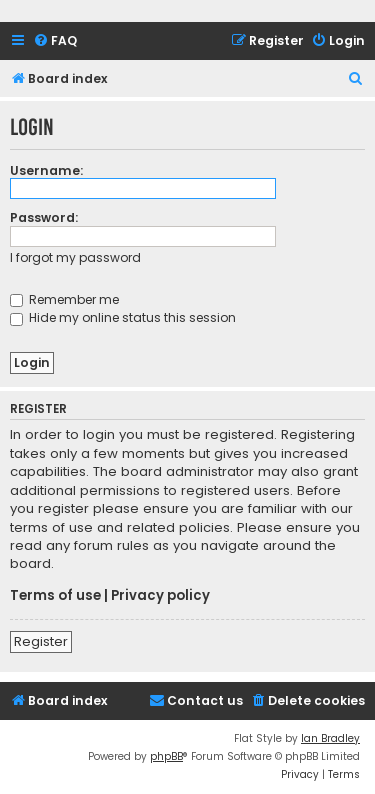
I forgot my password (75, 257)
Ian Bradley (330, 738)
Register (41, 641)
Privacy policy (160, 596)
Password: (44, 217)
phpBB (166, 756)
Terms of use (55, 596)
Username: (46, 170)
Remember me (64, 299)
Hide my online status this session (123, 317)
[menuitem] (55, 41)
